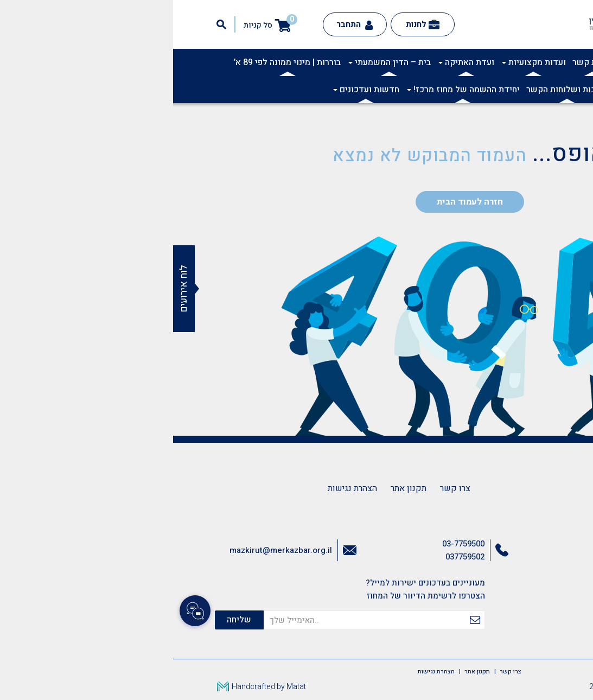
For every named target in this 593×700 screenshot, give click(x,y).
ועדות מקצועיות (361, 62)
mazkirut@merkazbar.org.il (108, 550)
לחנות (250, 24)
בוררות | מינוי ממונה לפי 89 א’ (114, 62)
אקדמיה (489, 62)
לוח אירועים (11, 289)
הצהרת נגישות (179, 488)
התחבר (181, 24)
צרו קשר (282, 488)
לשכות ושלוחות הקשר (394, 90)
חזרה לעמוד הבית (297, 202)
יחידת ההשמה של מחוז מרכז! (290, 90)
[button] (579, 68)
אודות (521, 62)
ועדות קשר (419, 62)
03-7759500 (290, 544)
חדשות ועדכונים (193, 90)
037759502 (292, 557)
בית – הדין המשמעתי (216, 62)
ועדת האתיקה (293, 62)
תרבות (457, 62)
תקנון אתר (235, 488)
